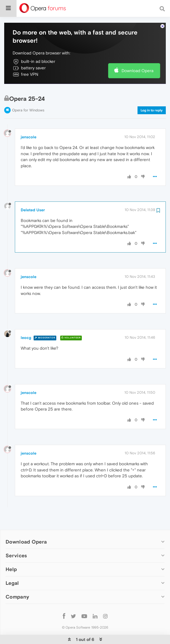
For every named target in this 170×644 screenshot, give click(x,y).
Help (11, 552)
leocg (26, 320)
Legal (12, 566)
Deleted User (33, 193)
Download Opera (138, 53)
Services (16, 538)
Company (17, 580)
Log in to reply (152, 93)
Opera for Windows (28, 93)
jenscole (29, 120)
